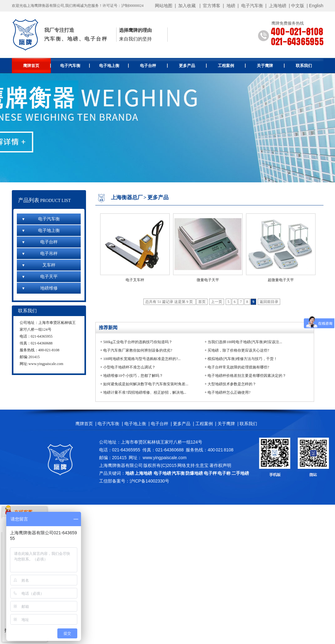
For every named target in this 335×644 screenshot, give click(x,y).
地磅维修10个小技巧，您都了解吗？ (133, 376)
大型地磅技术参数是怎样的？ (232, 384)
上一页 (217, 302)
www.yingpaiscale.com (46, 364)
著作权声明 (220, 465)
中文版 (298, 6)
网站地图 (164, 6)
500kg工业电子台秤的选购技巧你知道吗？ (138, 342)
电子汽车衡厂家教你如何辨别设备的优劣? (138, 350)
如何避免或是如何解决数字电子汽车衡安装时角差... (146, 384)
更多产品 (193, 66)
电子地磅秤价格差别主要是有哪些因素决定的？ (247, 376)
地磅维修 (40, 288)
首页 (202, 302)
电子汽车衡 (252, 6)
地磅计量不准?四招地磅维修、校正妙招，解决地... (145, 392)
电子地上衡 (114, 66)
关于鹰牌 (271, 66)
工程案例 (232, 66)
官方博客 (212, 6)
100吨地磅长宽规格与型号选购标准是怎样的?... (142, 359)
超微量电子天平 (281, 280)
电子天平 (40, 277)
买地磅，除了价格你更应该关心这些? (238, 350)
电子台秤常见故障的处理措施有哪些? (238, 367)
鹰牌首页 (37, 66)
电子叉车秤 (135, 280)
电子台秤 (154, 66)
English (316, 6)
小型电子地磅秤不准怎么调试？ (129, 367)
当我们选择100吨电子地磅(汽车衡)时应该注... (245, 342)
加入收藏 (187, 6)
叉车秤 (38, 265)
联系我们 (304, 66)
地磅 (231, 6)
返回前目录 (269, 302)
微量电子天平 (208, 280)
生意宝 (202, 465)
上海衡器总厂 (127, 197)
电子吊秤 (40, 254)
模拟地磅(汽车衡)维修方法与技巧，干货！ (242, 359)
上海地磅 (277, 6)
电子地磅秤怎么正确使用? (229, 392)
